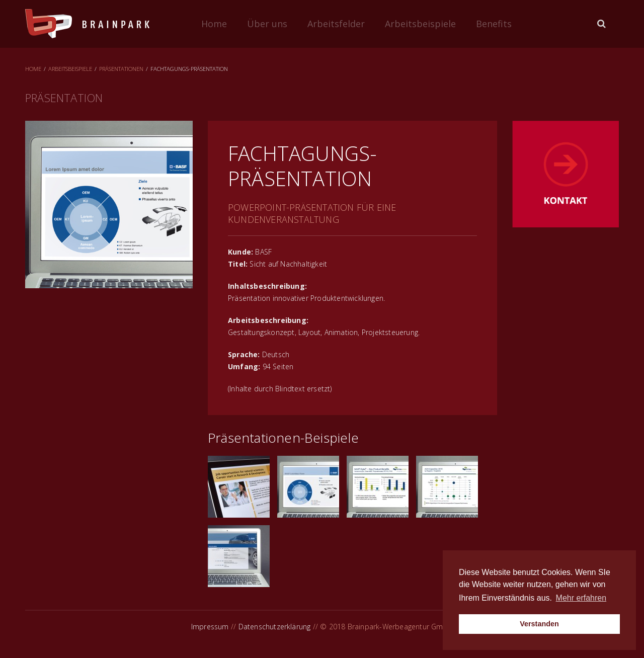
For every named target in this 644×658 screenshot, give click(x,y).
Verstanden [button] (539, 624)
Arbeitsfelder (336, 24)
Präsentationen (121, 69)
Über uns (267, 24)
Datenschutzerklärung (275, 627)
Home (214, 24)
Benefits (494, 24)
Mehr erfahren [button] (581, 598)
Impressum (210, 627)
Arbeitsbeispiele (420, 24)
